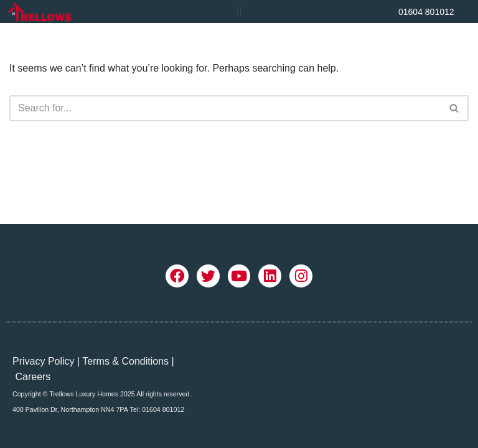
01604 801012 (426, 12)
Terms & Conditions (125, 361)
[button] (239, 12)
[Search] (225, 108)
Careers (33, 377)
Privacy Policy (44, 361)
